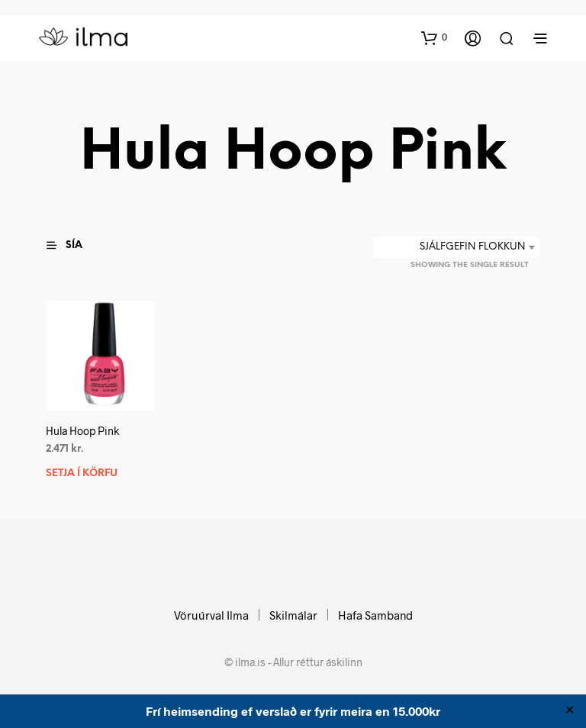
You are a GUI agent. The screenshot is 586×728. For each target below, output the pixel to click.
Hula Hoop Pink (82, 431)
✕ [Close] (570, 711)
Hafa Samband (375, 615)
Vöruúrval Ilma (211, 615)
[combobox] (457, 247)
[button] (434, 37)
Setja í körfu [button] (82, 474)
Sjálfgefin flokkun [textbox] (472, 247)
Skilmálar (293, 615)
